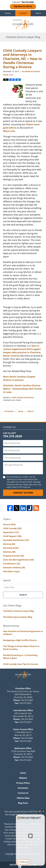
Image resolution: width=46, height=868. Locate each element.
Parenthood (11, 548)
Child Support (12, 536)
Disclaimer (23, 788)
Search (23, 595)
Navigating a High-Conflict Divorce (20, 640)
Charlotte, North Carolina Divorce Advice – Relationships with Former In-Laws (23, 389)
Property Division (13, 556)
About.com (9, 131)
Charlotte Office (23, 688)
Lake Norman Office (23, 710)
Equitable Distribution (16, 540)
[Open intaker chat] (20, 867)
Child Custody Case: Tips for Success (20, 664)
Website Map (23, 798)
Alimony (9, 544)
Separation (11, 532)
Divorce (31, 397)
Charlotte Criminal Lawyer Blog (18, 611)
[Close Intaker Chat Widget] (43, 811)
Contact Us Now (23, 493)
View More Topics (11, 571)
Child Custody (18, 397)
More (38, 13)
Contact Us (23, 793)
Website (23, 778)
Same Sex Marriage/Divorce (18, 560)
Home (8, 13)
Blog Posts (23, 803)
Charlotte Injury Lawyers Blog (18, 617)
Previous (9, 411)
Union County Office (23, 729)
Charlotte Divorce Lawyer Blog (23, 24)
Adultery (9, 552)
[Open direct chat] (40, 811)
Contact (23, 13)
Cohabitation (12, 564)
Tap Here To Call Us (23, 6)
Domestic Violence (14, 568)
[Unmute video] (30, 836)
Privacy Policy (23, 783)
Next (31, 411)
